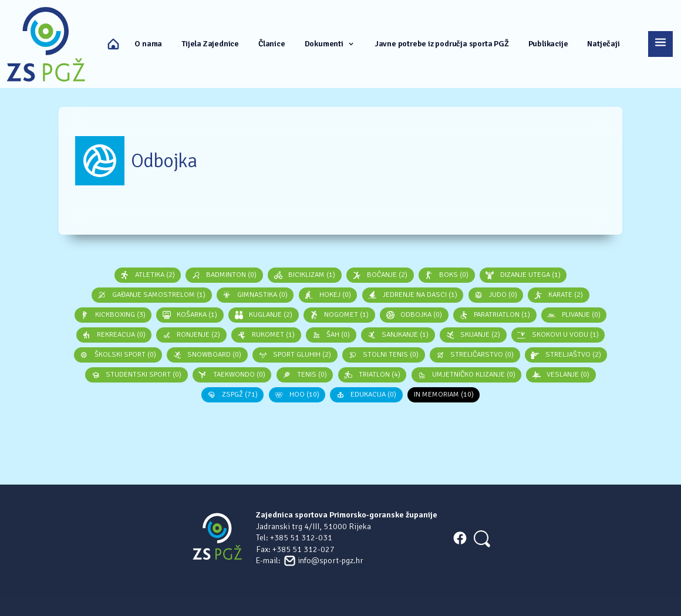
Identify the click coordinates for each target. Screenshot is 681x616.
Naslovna (113, 44)
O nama (148, 44)
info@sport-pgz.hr (331, 561)
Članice (272, 44)
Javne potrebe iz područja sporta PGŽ (442, 44)
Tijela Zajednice (210, 44)
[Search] (481, 538)
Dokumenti (330, 44)
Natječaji (603, 44)
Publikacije (548, 44)
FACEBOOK (460, 538)
